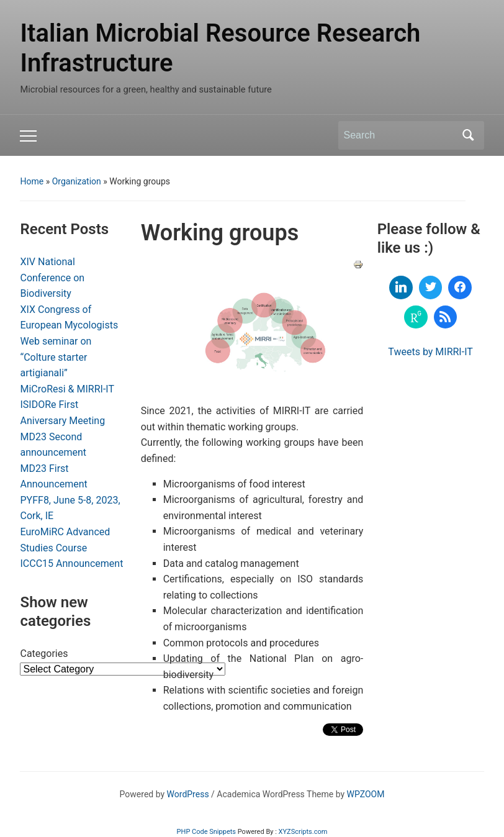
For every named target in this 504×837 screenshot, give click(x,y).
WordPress (188, 794)
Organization (77, 181)
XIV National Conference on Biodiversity (52, 278)
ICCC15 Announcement (71, 563)
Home (32, 181)
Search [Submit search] (469, 135)
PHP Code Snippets (206, 832)
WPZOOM (366, 794)
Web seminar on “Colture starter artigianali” (56, 357)
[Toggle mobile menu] (28, 136)
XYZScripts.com (303, 832)
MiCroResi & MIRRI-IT (67, 389)
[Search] (400, 135)
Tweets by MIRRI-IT (430, 352)
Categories (44, 654)
